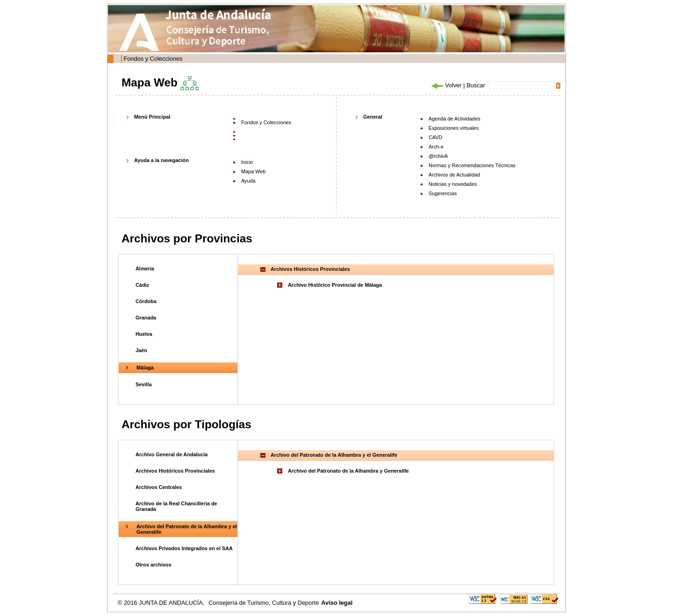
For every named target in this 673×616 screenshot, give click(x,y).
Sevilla (143, 384)
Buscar (476, 85)
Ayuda (248, 181)
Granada (146, 318)
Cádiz (142, 285)
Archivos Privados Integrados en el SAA (184, 548)
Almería (145, 269)
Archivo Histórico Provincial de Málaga (335, 285)
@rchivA (438, 156)
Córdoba (146, 301)
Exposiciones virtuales (454, 128)
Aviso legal (337, 603)
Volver (446, 85)
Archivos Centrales (159, 487)
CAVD (435, 137)
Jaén (141, 350)
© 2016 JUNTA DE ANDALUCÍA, (162, 603)
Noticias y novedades (453, 184)
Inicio (247, 162)
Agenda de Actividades (455, 119)
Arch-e (436, 147)
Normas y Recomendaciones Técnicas (472, 165)
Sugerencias (443, 193)
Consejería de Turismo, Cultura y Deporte (264, 603)
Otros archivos (154, 565)
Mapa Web (253, 171)
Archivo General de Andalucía (172, 454)
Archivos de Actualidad (454, 175)
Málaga (145, 368)
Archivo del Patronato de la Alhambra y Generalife (348, 471)
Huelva (144, 334)
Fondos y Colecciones (153, 59)
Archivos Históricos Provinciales (175, 471)
